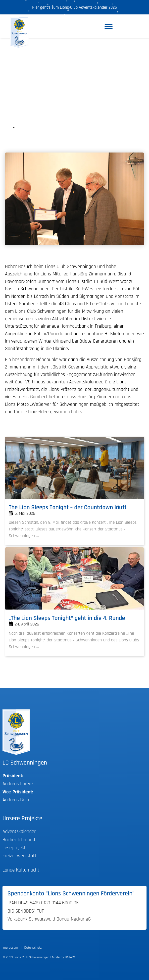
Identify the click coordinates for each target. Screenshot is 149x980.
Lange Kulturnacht (21, 870)
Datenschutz (33, 948)
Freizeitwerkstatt (19, 856)
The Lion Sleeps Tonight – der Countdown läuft (68, 508)
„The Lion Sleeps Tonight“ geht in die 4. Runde (67, 618)
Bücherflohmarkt (19, 840)
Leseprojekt (14, 848)
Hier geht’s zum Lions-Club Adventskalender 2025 (74, 7)
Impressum (10, 948)
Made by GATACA (64, 957)
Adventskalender (19, 831)
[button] (109, 26)
